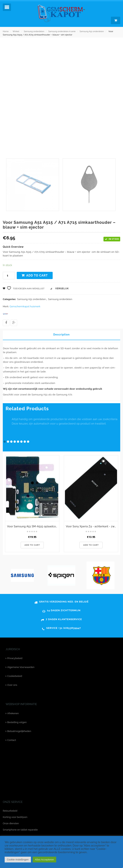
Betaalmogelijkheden (19, 731)
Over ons (12, 685)
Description (62, 335)
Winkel (16, 31)
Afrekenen (13, 713)
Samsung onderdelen (34, 31)
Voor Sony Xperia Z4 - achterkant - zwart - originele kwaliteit (92, 526)
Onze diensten (11, 823)
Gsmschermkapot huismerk (25, 306)
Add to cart (37, 275)
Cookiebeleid (15, 676)
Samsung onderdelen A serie (62, 31)
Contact (12, 740)
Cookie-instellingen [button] (18, 860)
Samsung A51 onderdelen (92, 31)
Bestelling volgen (17, 722)
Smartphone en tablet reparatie (20, 830)
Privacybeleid (15, 658)
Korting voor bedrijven (15, 817)
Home (6, 31)
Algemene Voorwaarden (21, 667)
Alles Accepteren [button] (44, 860)
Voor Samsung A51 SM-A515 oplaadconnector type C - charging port (33, 526)
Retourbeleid (10, 811)
